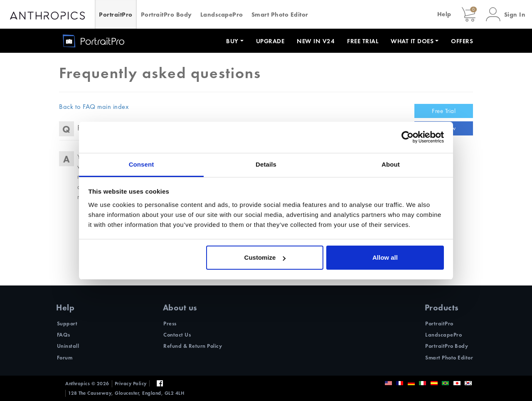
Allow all (385, 257)
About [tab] (391, 164)
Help (444, 14)
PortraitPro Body (166, 15)
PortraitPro (116, 15)
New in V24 (316, 41)
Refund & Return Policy (193, 346)
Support (67, 324)
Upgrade (270, 41)
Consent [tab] (142, 164)
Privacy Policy (131, 384)
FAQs (64, 335)
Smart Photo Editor (280, 15)
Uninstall (68, 346)
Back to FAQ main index (94, 107)
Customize (265, 257)
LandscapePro (222, 15)
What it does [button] (412, 41)
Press (170, 324)
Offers (462, 41)
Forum (65, 358)
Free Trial (363, 41)
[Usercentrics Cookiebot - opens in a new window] (408, 137)
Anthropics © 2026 (87, 384)
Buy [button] (232, 41)
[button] (506, 14)
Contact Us (177, 335)
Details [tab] (266, 164)
